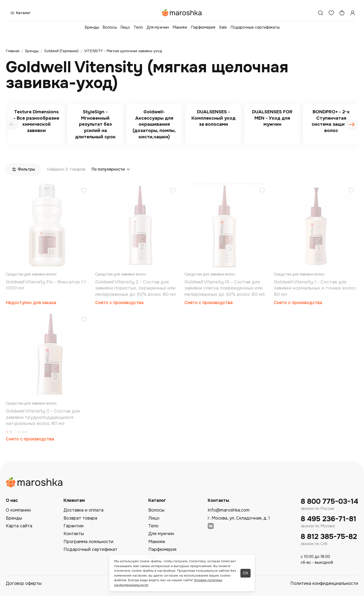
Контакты (74, 534)
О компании (18, 510)
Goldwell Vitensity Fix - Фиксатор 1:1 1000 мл (46, 285)
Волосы (110, 27)
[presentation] (12, 124)
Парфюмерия (203, 27)
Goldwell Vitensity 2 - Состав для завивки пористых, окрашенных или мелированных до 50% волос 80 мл (135, 288)
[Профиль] (353, 13)
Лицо (125, 27)
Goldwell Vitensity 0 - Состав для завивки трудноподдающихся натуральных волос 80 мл (43, 417)
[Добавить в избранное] (84, 191)
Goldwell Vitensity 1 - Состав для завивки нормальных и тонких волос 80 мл (315, 288)
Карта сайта (19, 526)
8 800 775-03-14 (329, 501)
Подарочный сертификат (90, 549)
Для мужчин (158, 27)
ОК (245, 573)
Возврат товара (80, 518)
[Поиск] (321, 13)
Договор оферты (24, 583)
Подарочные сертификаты (255, 27)
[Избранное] (331, 13)
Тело (138, 27)
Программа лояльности (88, 542)
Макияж (180, 27)
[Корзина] (342, 13)
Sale (223, 27)
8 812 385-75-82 (329, 537)
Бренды (92, 27)
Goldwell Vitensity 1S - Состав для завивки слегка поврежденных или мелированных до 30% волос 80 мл (225, 288)
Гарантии (74, 526)
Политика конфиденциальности (324, 583)
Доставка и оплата (83, 510)
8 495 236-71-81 (328, 519)
